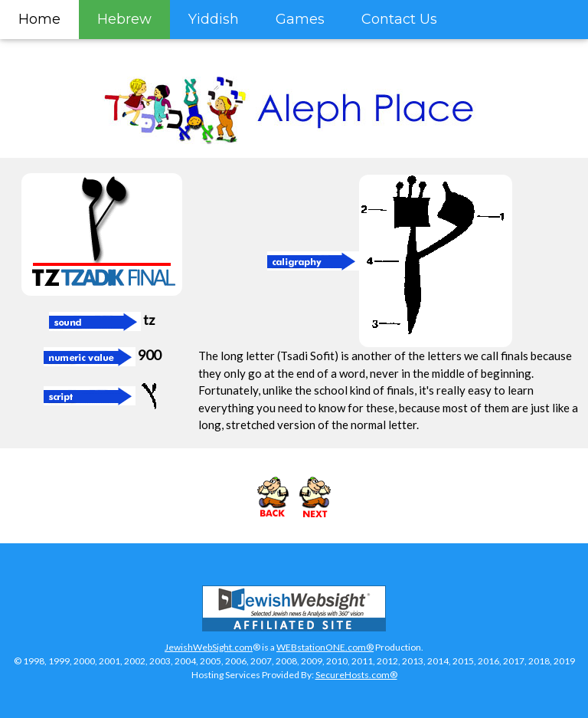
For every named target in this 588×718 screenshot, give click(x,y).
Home (39, 19)
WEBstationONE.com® (325, 647)
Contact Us (399, 19)
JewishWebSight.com (209, 647)
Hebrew (124, 19)
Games (300, 19)
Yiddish (214, 19)
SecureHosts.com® (356, 675)
